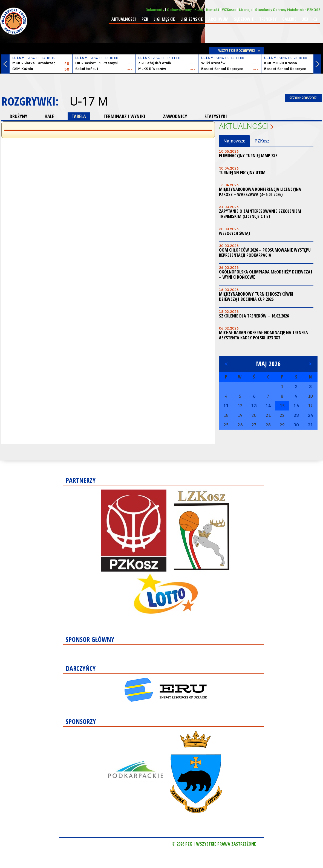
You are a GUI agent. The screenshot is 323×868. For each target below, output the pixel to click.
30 (296, 425)
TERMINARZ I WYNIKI (124, 116)
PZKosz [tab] (262, 141)
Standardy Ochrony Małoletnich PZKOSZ (288, 10)
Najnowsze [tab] (234, 141)
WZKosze (229, 10)
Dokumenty (155, 10)
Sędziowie (244, 19)
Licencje (246, 10)
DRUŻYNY (18, 116)
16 (296, 406)
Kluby (199, 10)
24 (310, 415)
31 (310, 425)
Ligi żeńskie (192, 19)
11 (226, 406)
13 (254, 406)
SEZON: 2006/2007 (303, 98)
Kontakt (213, 10)
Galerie (289, 19)
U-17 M (89, 101)
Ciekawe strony (179, 10)
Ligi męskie (164, 19)
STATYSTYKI (216, 116)
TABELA (79, 116)
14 (268, 406)
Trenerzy (268, 19)
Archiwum (218, 19)
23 (296, 415)
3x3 (305, 19)
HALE (49, 116)
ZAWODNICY (175, 116)
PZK (145, 19)
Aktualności (124, 19)
